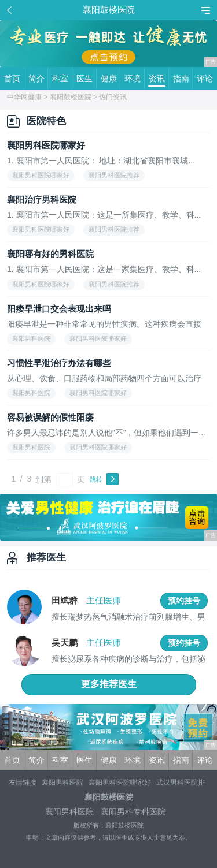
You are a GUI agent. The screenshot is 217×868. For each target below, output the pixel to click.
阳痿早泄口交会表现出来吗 (59, 309)
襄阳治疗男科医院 (42, 200)
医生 (87, 79)
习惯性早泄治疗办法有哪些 (59, 363)
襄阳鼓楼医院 (71, 97)
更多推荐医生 (109, 684)
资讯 (159, 79)
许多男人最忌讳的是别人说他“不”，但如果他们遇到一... (106, 433)
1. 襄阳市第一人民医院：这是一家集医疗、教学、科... (104, 269)
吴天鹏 (65, 642)
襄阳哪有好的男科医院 (50, 254)
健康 (111, 79)
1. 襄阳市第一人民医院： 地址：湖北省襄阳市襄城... (101, 161)
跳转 (96, 479)
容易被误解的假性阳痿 (50, 417)
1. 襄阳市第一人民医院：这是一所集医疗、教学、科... (104, 215)
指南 (183, 79)
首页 (14, 79)
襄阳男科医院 (62, 783)
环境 (135, 79)
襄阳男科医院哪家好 (46, 145)
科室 (62, 79)
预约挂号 (184, 601)
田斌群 (65, 600)
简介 (38, 79)
